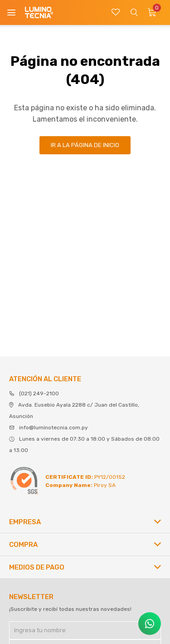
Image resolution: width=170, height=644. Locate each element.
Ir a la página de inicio (85, 145)
